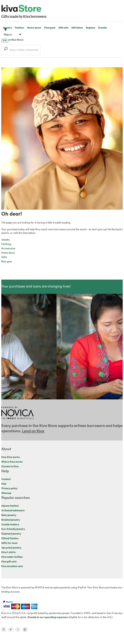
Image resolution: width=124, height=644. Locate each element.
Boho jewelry (9, 515)
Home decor (34, 28)
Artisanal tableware (13, 511)
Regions (90, 28)
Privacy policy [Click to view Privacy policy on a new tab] (9, 489)
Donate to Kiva (10, 467)
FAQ (4, 484)
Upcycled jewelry (11, 548)
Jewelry (7, 28)
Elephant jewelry (11, 534)
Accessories (8, 249)
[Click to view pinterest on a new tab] (5, 631)
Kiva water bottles (12, 557)
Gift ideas (77, 28)
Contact (6, 479)
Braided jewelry (11, 520)
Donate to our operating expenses (48, 617)
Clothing (6, 244)
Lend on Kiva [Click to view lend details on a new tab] (33, 431)
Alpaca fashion (10, 506)
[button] (6, 50)
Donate (103, 28)
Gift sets (63, 28)
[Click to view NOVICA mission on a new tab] (17, 420)
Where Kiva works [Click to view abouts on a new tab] (12, 462)
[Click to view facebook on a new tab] (26, 631)
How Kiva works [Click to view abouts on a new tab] (11, 457)
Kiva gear (50, 28)
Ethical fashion (10, 539)
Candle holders (10, 525)
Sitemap (6, 493)
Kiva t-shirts (8, 552)
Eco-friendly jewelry (13, 529)
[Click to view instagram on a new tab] (19, 631)
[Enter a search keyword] (21, 50)
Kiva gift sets (9, 562)
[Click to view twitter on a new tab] (12, 631)
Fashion (19, 28)
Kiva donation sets (12, 566)
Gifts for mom (9, 543)
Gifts (4, 257)
